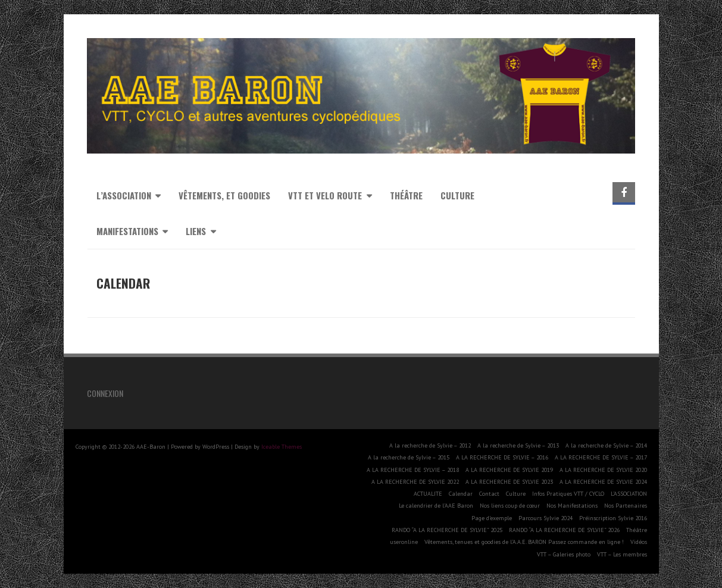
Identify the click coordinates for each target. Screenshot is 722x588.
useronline (404, 542)
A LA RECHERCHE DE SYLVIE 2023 (509, 482)
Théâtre (406, 195)
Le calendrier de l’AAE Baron (436, 506)
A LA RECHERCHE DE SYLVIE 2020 (603, 470)
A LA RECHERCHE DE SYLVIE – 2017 (601, 457)
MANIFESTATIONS (127, 231)
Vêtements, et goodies (224, 195)
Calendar (461, 494)
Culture (457, 195)
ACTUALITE (428, 494)
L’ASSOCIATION (629, 494)
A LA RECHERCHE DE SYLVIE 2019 (509, 470)
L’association (124, 195)
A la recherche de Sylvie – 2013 (518, 445)
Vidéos (639, 542)
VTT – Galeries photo (564, 554)
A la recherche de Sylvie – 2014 (606, 445)
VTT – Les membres (622, 554)
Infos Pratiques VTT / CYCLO (568, 494)
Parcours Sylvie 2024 (546, 518)
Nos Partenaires (626, 506)
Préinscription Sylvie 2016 (613, 518)
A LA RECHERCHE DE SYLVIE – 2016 (502, 457)
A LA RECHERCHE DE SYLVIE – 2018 (413, 470)
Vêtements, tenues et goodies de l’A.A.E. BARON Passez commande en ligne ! (524, 542)
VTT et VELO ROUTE (325, 195)
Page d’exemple (492, 518)
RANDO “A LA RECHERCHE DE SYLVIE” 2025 (447, 530)
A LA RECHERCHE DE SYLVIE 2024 (603, 482)
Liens (196, 231)
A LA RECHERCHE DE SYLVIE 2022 (415, 482)
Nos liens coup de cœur (510, 506)
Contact (489, 494)
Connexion (105, 393)
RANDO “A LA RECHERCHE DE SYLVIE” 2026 (564, 530)
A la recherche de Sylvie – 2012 (430, 445)
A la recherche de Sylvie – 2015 (409, 457)
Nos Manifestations (572, 506)
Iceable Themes (282, 447)
